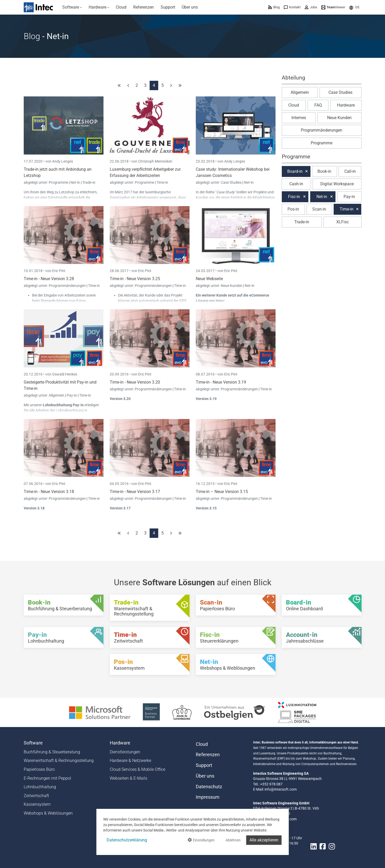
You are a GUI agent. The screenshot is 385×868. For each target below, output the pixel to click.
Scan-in (319, 209)
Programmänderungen (68, 286)
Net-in (75, 182)
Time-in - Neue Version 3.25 (135, 279)
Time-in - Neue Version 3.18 (49, 492)
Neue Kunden (232, 286)
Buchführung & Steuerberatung (52, 752)
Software (33, 743)
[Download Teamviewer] (333, 7)
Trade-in (89, 182)
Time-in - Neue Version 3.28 (49, 279)
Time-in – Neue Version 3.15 (222, 492)
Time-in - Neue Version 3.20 (135, 382)
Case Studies (232, 182)
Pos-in (293, 209)
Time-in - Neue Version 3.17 (135, 492)
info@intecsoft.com (281, 789)
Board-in (295, 171)
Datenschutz (209, 787)
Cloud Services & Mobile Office (137, 769)
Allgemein (57, 395)
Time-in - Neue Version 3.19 (221, 382)
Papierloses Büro (39, 769)
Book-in (324, 171)
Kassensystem (37, 804)
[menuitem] (72, 7)
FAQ (318, 105)
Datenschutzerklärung (127, 840)
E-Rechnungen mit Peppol (47, 778)
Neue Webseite (209, 279)
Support (204, 765)
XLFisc (343, 222)
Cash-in (296, 184)
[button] (354, 7)
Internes (299, 118)
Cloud (294, 105)
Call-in (350, 171)
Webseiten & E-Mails (129, 778)
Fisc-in (294, 197)
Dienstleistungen (125, 752)
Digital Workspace (337, 184)
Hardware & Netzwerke (130, 761)
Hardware (346, 105)
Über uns (205, 776)
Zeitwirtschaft (36, 796)
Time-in (162, 182)
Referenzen (208, 755)
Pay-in (72, 395)
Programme (59, 182)
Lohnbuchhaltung (40, 787)
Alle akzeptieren (264, 840)
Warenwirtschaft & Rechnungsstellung (59, 761)
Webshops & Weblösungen (48, 813)
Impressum (208, 797)
